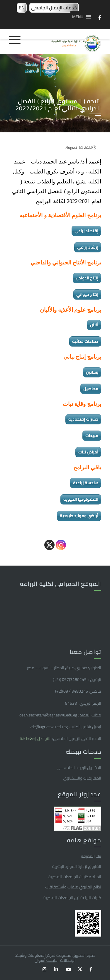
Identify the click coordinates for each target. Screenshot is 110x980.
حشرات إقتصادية (83, 419)
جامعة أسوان (46, 960)
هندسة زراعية (86, 483)
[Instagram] (61, 545)
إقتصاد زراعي (86, 231)
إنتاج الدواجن (87, 278)
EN (22, 8)
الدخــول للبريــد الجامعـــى (79, 768)
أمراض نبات (88, 452)
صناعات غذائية (85, 341)
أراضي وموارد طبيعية (79, 516)
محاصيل (91, 389)
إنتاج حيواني (87, 294)
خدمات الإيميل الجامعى (54, 8)
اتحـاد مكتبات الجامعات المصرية (75, 877)
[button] (78, 17)
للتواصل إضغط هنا (35, 738)
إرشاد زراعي (88, 247)
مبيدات (92, 436)
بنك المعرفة (91, 856)
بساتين (92, 372)
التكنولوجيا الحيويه (81, 499)
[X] (49, 545)
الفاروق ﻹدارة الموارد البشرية (77, 866)
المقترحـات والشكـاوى (82, 778)
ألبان (94, 325)
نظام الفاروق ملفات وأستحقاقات (73, 887)
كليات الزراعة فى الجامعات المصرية (72, 898)
